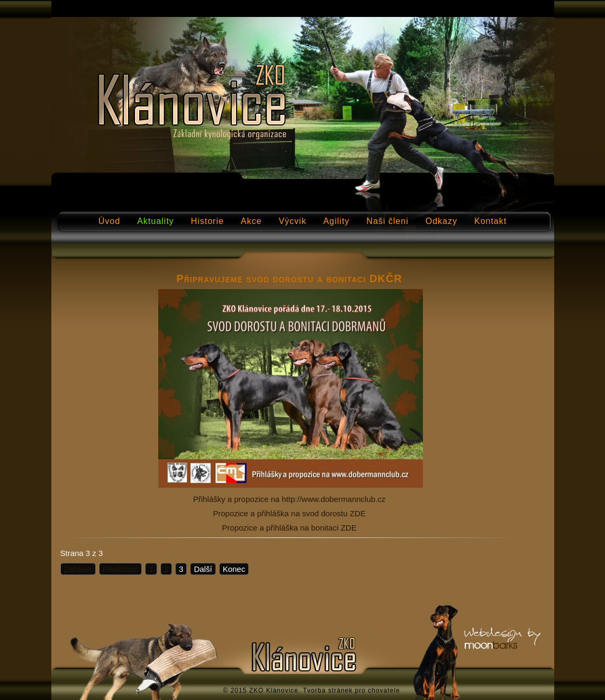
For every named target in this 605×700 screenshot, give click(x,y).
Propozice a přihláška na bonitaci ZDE (289, 528)
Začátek (78, 569)
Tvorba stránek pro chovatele (351, 690)
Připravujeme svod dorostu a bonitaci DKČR (289, 279)
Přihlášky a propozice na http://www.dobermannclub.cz (290, 499)
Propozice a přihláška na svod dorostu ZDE (289, 513)
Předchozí (121, 569)
